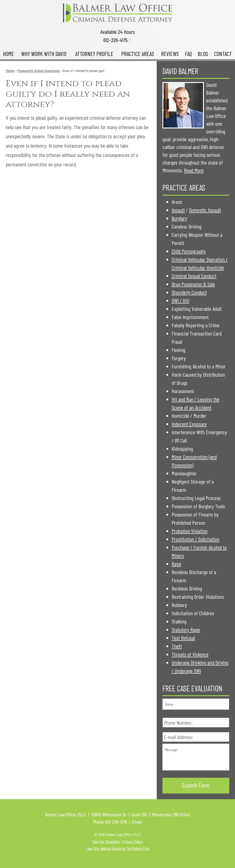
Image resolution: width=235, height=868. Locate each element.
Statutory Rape (186, 630)
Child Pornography (189, 251)
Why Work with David (44, 54)
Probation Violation (190, 531)
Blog (203, 54)
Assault (178, 210)
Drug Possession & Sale (193, 284)
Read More (194, 170)
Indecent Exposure (189, 424)
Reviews (170, 54)
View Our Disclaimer (106, 841)
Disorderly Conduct (189, 292)
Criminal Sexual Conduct (194, 276)
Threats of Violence (190, 654)
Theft (177, 646)
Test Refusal (183, 638)
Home (8, 54)
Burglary (179, 218)
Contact (223, 54)
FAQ (188, 54)
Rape (176, 564)
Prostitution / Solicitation (196, 539)
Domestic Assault (205, 210)
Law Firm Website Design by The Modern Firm (118, 848)
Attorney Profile (94, 54)
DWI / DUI (180, 300)
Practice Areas (138, 54)
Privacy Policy (133, 841)
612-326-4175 (116, 40)
